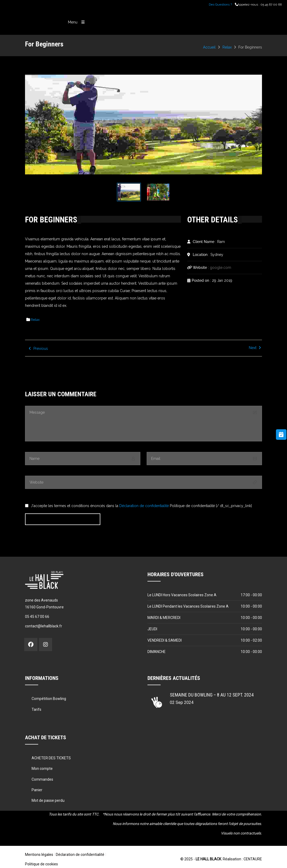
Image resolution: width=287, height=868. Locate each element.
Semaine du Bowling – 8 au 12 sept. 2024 (212, 694)
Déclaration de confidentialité (144, 505)
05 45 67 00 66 (271, 4)
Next (249, 125)
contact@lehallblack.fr (44, 626)
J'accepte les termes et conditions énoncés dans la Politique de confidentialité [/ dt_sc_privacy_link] (141, 505)
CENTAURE (253, 859)
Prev (38, 125)
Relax (227, 47)
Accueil (209, 47)
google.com (221, 267)
